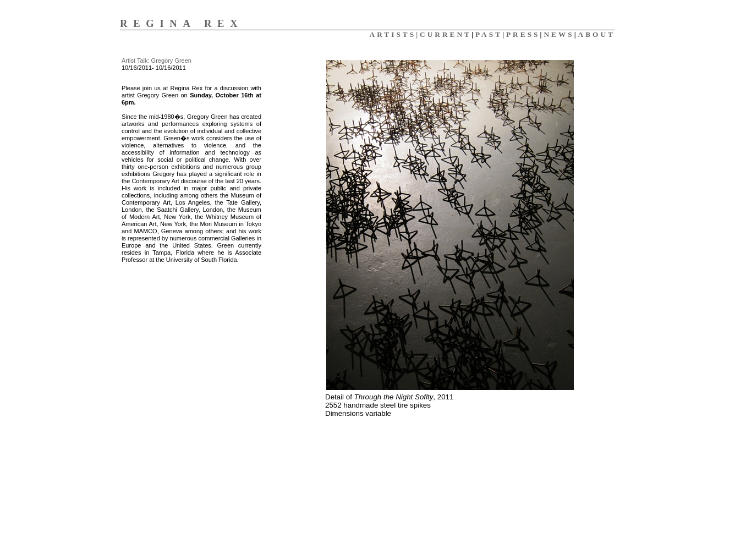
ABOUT (597, 34)
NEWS (559, 34)
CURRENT (446, 34)
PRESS (523, 34)
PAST (489, 34)
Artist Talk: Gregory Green (157, 61)
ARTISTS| (395, 34)
